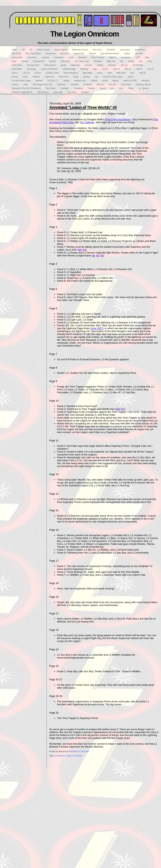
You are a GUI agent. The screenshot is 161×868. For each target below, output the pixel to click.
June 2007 (97, 328)
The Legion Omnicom (85, 34)
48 (93, 256)
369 (80, 250)
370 (85, 250)
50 (102, 256)
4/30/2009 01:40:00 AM (78, 751)
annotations (60, 756)
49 (97, 256)
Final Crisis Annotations (118, 119)
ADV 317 (120, 409)
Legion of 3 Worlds (74, 756)
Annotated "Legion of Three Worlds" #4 (83, 107)
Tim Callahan (87, 122)
